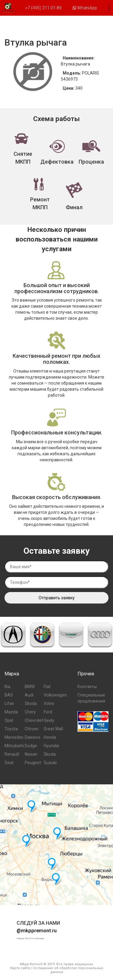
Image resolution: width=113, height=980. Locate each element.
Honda (50, 737)
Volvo (49, 703)
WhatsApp (85, 8)
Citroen (32, 729)
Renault (12, 754)
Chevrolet (34, 720)
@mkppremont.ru (37, 930)
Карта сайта (20, 968)
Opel (9, 720)
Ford (48, 712)
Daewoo (33, 737)
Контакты (87, 687)
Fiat (47, 687)
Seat (9, 763)
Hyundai (51, 746)
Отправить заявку (57, 598)
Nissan (31, 754)
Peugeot (33, 763)
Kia (7, 687)
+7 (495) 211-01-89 (43, 8)
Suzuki (50, 763)
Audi (29, 695)
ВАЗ (9, 695)
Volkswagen (55, 695)
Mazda (11, 712)
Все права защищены (75, 964)
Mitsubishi (14, 746)
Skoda (31, 703)
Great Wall (53, 729)
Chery (30, 712)
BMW (30, 687)
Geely (49, 720)
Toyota (11, 729)
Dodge (31, 746)
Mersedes (14, 737)
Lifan (9, 703)
